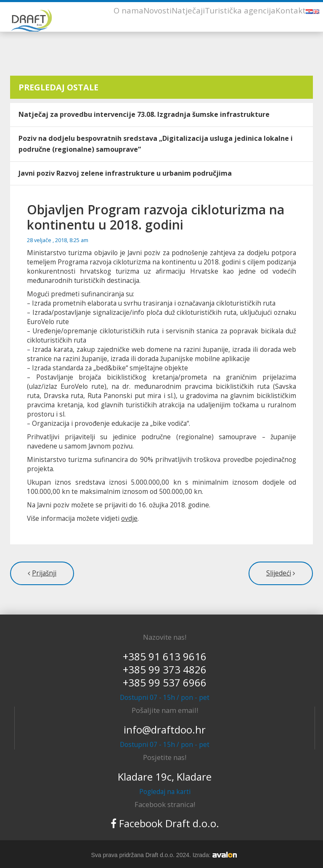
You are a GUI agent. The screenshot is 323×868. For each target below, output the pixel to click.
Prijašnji (44, 573)
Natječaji (188, 10)
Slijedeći (279, 573)
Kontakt (291, 10)
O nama (128, 10)
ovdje (129, 518)
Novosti (158, 10)
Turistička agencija (240, 10)
